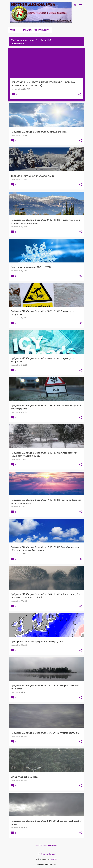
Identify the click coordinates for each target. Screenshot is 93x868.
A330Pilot (54, 859)
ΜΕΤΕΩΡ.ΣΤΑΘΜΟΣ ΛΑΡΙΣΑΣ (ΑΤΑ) (36, 30)
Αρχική (13, 30)
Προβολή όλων (17, 43)
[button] (79, 94)
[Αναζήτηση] (75, 5)
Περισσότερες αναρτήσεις (47, 845)
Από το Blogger (47, 854)
